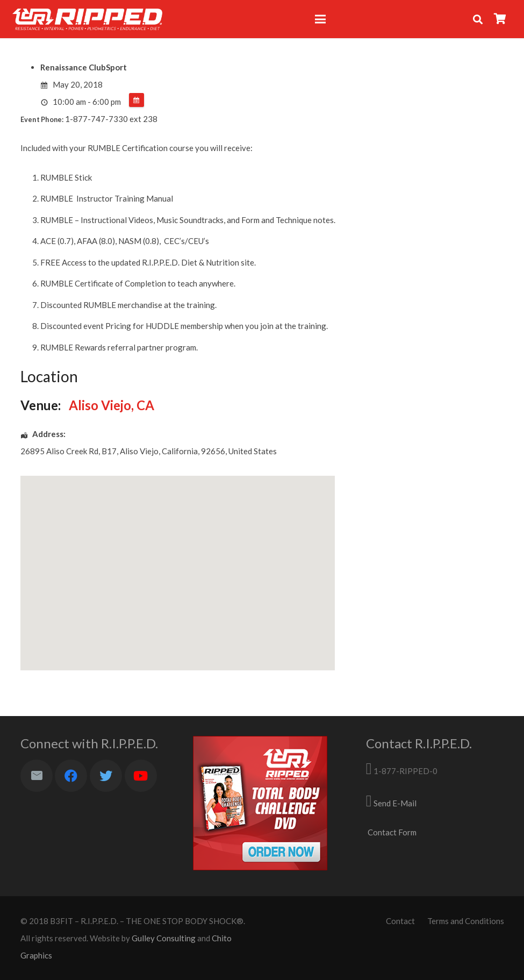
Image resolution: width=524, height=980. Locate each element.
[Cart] (500, 19)
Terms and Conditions (466, 921)
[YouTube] (141, 776)
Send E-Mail (395, 803)
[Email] (37, 776)
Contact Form (392, 832)
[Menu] (320, 19)
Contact (400, 921)
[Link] (87, 19)
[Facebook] (71, 776)
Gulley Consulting (164, 938)
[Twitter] (106, 776)
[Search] (478, 19)
